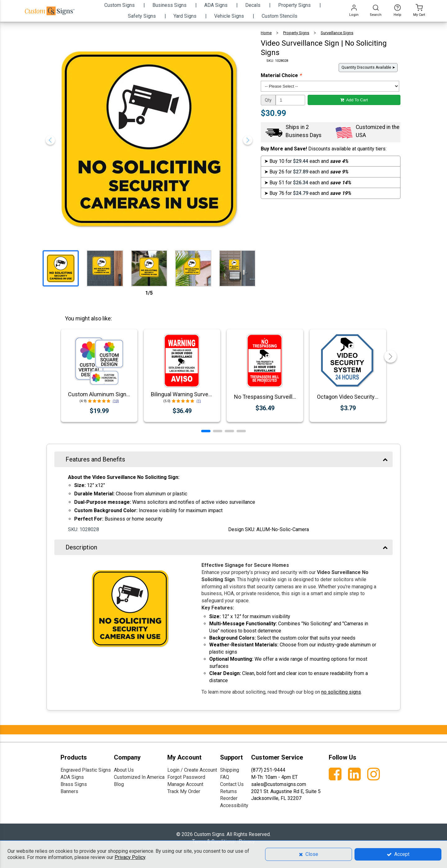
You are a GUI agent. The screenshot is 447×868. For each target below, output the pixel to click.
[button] (206, 431)
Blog (119, 784)
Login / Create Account (192, 770)
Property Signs (296, 33)
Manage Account (185, 784)
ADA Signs (72, 777)
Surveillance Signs (337, 33)
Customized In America (139, 777)
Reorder (229, 798)
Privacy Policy (130, 857)
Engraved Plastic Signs (86, 770)
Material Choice (281, 75)
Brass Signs (74, 784)
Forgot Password (186, 777)
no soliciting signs (341, 692)
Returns (228, 791)
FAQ (225, 777)
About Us (124, 770)
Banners (69, 791)
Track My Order (184, 791)
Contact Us (232, 784)
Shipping (230, 770)
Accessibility (234, 805)
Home (266, 33)
